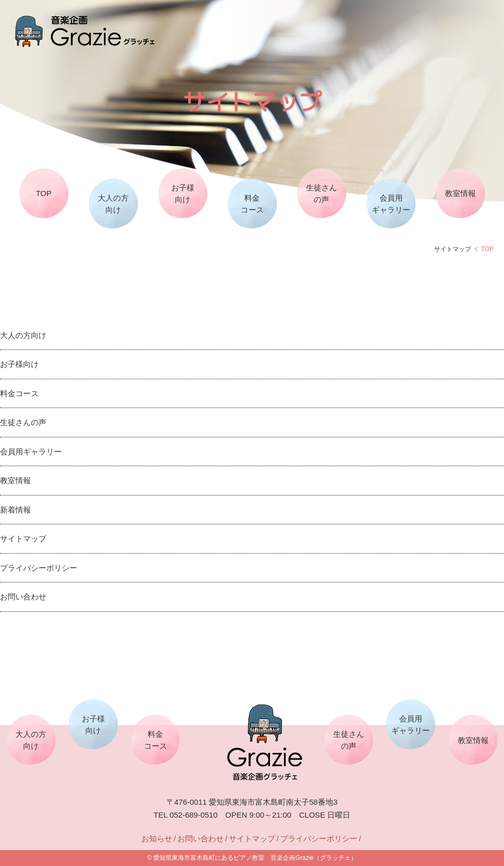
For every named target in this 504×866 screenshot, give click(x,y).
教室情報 (460, 193)
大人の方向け (113, 204)
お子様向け (183, 193)
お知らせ (157, 838)
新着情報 (15, 510)
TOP (44, 193)
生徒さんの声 (321, 193)
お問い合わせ (23, 597)
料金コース (252, 204)
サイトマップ (23, 538)
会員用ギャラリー (391, 204)
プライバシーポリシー (39, 568)
